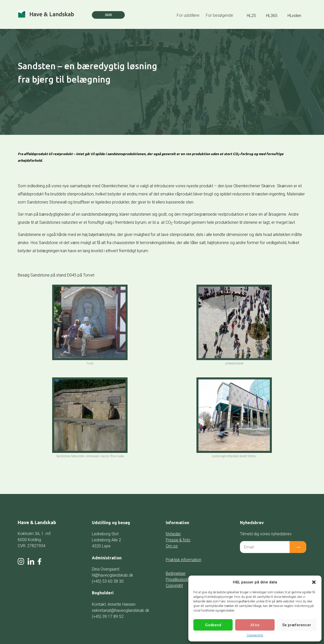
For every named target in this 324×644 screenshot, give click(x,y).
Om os (172, 546)
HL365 (272, 16)
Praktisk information (184, 560)
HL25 (251, 16)
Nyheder (173, 534)
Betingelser (176, 573)
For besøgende (219, 15)
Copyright (174, 586)
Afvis (255, 625)
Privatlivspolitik (179, 579)
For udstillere (188, 15)
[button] (314, 582)
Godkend (213, 625)
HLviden (294, 16)
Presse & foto (178, 540)
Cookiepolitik (255, 635)
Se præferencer (297, 625)
